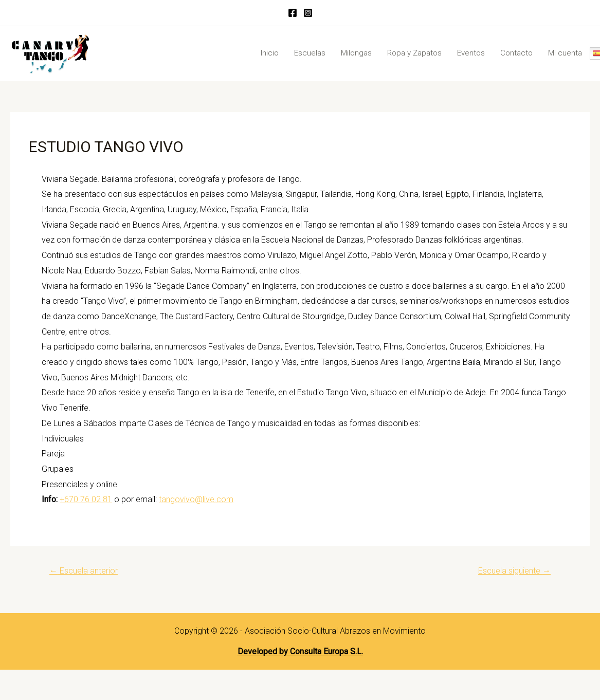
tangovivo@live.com (196, 499)
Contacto (516, 53)
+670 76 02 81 (86, 499)
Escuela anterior (84, 571)
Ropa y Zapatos (414, 53)
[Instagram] (308, 13)
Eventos (471, 53)
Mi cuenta (565, 53)
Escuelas (310, 53)
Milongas (356, 53)
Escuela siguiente (514, 571)
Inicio (270, 53)
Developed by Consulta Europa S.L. (300, 651)
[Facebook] (293, 13)
